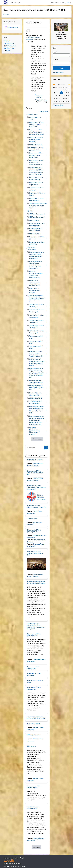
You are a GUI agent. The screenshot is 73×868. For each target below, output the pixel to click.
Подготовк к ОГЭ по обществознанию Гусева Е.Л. (36, 139)
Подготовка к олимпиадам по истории (35, 290)
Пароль (55, 59)
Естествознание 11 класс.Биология (36, 230)
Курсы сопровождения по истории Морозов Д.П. (37, 300)
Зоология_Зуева (35, 398)
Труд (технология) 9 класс (36, 337)
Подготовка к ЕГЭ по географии (36, 189)
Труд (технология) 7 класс (36, 348)
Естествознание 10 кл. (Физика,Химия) (37, 238)
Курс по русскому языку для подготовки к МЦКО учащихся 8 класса (37, 362)
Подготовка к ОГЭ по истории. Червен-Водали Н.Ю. (36, 125)
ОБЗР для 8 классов (36, 217)
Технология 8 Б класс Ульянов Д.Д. (37, 327)
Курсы (8, 51)
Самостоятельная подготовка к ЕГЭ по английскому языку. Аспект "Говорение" (36, 171)
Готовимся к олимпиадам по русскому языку (35, 283)
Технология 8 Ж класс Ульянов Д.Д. (37, 311)
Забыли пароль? (58, 72)
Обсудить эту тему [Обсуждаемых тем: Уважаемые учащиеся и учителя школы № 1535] (41, 100)
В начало (6, 14)
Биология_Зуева (35, 145)
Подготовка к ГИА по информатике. (36, 199)
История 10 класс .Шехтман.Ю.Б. (35, 394)
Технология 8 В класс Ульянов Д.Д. (37, 321)
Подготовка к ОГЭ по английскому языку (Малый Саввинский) (36, 132)
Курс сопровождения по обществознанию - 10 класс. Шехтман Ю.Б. (37, 410)
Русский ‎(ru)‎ (15, 2)
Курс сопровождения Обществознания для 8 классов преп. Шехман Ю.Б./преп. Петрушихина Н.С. (37, 420)
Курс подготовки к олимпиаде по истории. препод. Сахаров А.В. (36, 265)
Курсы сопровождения (35, 296)
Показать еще (37, 439)
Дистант (30, 211)
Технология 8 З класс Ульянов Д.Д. (36, 306)
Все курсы (36, 847)
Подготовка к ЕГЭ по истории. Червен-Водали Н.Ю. (36, 155)
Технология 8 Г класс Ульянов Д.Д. (36, 316)
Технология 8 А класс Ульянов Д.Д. (37, 332)
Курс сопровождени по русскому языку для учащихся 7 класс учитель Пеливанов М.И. (37, 373)
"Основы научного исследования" (35, 402)
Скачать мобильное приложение (15, 866)
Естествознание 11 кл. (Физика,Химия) (37, 224)
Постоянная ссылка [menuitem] (39, 96)
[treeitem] (12, 46)
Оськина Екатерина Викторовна (41, 497)
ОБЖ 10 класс (34, 234)
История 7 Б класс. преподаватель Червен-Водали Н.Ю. (36, 354)
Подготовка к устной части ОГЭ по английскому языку (36, 163)
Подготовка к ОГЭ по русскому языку (36, 149)
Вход (69, 2)
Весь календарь (58, 105)
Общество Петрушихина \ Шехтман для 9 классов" (34, 431)
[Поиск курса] (35, 448)
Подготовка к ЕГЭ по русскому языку (36, 178)
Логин (55, 52)
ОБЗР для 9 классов (36, 214)
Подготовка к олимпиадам (32, 248)
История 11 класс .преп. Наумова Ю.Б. (36, 381)
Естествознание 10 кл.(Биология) (37, 243)
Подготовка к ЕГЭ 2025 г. (35, 118)
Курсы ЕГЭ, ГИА (33, 114)
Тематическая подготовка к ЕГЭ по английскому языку (38, 206)
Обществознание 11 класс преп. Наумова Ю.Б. (36, 388)
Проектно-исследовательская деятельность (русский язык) (36, 274)
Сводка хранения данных (12, 864)
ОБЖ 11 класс (34, 220)
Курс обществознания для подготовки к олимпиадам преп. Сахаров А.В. (37, 255)
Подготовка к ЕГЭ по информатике (36, 184)
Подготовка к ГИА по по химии (37, 194)
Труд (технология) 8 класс (36, 342)
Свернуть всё (43, 112)
